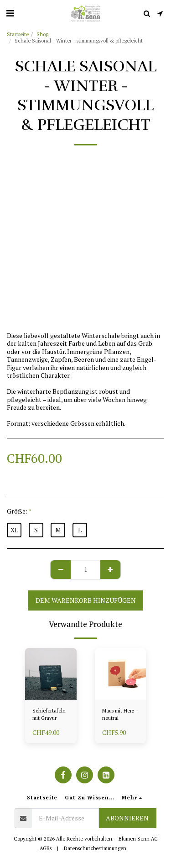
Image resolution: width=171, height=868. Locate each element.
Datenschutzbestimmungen (95, 848)
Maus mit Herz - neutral (120, 714)
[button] (10, 13)
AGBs (46, 848)
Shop (42, 34)
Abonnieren (127, 818)
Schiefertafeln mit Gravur (49, 714)
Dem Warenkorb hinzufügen (86, 600)
